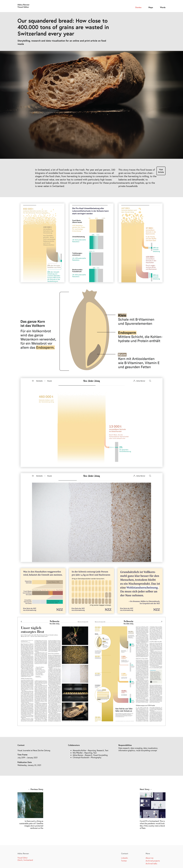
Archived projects (153, 861)
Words (163, 7)
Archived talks (151, 863)
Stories (138, 7)
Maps (151, 7)
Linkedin (124, 858)
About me (150, 858)
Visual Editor (23, 7)
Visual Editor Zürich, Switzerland (25, 859)
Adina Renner (24, 5)
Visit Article (161, 171)
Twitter (124, 861)
